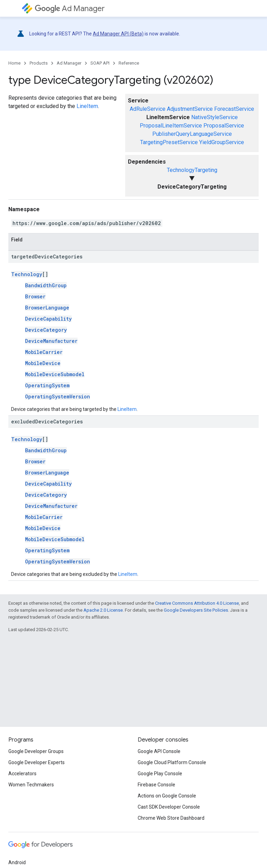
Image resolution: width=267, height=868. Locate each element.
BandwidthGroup (46, 285)
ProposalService (224, 126)
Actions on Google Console (167, 796)
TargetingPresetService (169, 142)
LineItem (87, 106)
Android (17, 862)
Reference (129, 63)
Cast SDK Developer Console (169, 807)
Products (39, 63)
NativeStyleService (215, 117)
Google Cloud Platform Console (172, 762)
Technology (27, 274)
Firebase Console (156, 785)
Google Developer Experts (37, 762)
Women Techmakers (31, 785)
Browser (35, 296)
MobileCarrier (44, 352)
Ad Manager (70, 9)
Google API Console (159, 751)
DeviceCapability (48, 319)
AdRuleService (148, 109)
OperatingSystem (47, 385)
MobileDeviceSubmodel (55, 374)
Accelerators (22, 774)
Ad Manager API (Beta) (118, 34)
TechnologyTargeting (192, 170)
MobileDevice (43, 363)
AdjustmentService (190, 109)
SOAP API (100, 63)
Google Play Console (160, 774)
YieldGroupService (222, 142)
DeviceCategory (46, 330)
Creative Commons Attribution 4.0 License (197, 603)
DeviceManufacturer (51, 341)
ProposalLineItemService (171, 126)
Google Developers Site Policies (196, 610)
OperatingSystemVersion (58, 396)
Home (14, 63)
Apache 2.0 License (103, 610)
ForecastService (234, 109)
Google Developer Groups (36, 751)
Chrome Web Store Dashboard (171, 818)
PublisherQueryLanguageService (192, 134)
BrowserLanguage (47, 308)
